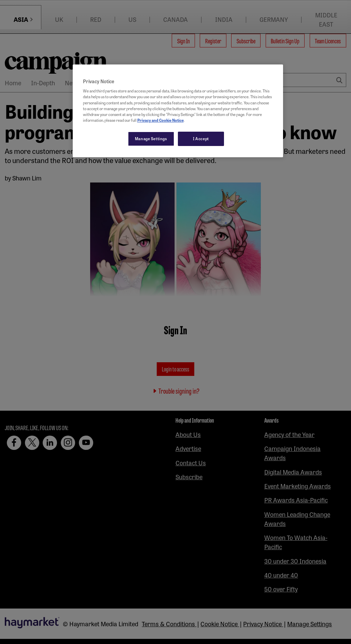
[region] (178, 111)
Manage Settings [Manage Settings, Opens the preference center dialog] (151, 138)
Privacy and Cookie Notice (160, 120)
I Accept (201, 138)
